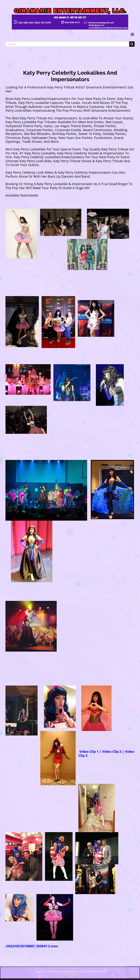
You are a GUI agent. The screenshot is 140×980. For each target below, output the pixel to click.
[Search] (132, 44)
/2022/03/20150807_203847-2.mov (32, 946)
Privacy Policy (70, 974)
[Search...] (67, 44)
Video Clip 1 (88, 751)
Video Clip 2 (112, 751)
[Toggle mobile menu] (133, 34)
